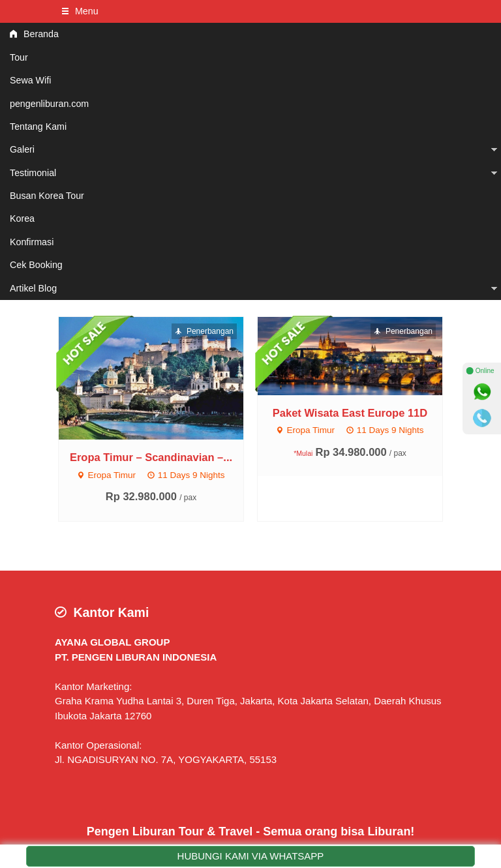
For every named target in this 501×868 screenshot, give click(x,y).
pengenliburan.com (49, 104)
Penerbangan (204, 331)
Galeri (22, 149)
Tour (19, 57)
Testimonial (33, 173)
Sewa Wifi (30, 80)
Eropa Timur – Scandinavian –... (151, 457)
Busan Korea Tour (47, 196)
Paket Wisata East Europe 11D (350, 413)
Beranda (34, 34)
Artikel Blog (33, 288)
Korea (22, 218)
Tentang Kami (38, 127)
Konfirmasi (32, 242)
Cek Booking (36, 265)
